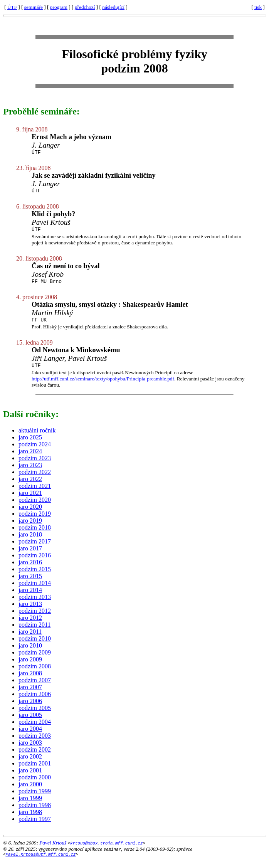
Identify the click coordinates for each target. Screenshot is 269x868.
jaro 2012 (30, 625)
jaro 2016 (30, 569)
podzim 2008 (35, 673)
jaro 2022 (30, 486)
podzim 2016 (35, 562)
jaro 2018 (30, 541)
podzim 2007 (35, 687)
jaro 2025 (30, 444)
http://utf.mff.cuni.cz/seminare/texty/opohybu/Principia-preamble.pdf (103, 386)
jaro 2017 (30, 555)
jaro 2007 (30, 694)
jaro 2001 (30, 777)
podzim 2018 (35, 534)
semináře (34, 7)
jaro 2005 (30, 722)
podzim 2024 (35, 451)
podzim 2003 (35, 743)
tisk (258, 7)
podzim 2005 (35, 715)
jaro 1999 (30, 805)
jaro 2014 (30, 597)
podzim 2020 (35, 507)
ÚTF (12, 7)
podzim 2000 (35, 784)
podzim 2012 (35, 618)
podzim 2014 (35, 590)
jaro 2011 (30, 638)
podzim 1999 (35, 798)
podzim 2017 (35, 548)
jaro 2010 (30, 652)
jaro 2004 (30, 736)
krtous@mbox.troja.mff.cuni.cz (106, 850)
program (59, 7)
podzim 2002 (35, 756)
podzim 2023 (35, 465)
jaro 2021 (30, 500)
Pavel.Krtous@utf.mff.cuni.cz (41, 862)
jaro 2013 (30, 611)
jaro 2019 (30, 527)
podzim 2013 (35, 604)
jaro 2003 (30, 749)
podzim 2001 (35, 770)
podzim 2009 (35, 659)
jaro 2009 (30, 666)
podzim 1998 (35, 812)
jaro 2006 (30, 708)
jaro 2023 (30, 472)
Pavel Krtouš (53, 850)
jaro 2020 (30, 514)
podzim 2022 (35, 479)
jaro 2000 (30, 791)
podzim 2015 (35, 576)
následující (113, 7)
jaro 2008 (30, 680)
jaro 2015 (30, 583)
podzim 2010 (35, 645)
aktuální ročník (37, 437)
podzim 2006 (35, 701)
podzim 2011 (34, 632)
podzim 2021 (35, 493)
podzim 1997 (35, 826)
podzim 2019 (35, 521)
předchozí (85, 7)
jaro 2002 (30, 763)
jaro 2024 (30, 458)
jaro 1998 (30, 819)
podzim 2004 (35, 729)
